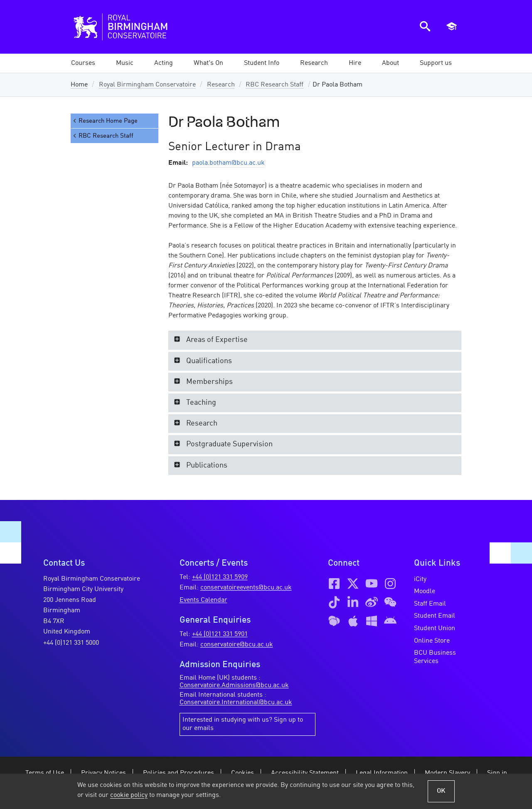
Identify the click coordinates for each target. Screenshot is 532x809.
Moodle (425, 591)
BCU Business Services (435, 657)
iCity (420, 579)
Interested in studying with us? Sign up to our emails (243, 724)
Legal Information (382, 773)
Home (79, 85)
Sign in (497, 773)
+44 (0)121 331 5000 (71, 643)
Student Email (435, 616)
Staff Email (430, 604)
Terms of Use (45, 773)
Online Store (432, 641)
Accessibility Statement (305, 773)
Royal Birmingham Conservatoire (147, 85)
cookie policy (129, 795)
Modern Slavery (447, 773)
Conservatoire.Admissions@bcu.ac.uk (234, 685)
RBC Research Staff (275, 85)
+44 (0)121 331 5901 (220, 634)
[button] (125, 63)
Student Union (435, 628)
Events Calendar (203, 600)
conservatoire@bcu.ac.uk (237, 645)
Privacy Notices (103, 773)
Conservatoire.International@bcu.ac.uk (236, 703)
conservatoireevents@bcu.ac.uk (246, 588)
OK (441, 791)
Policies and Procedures (179, 773)
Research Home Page (105, 121)
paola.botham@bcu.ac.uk (228, 163)
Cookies (243, 773)
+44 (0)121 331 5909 (220, 577)
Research (221, 85)
